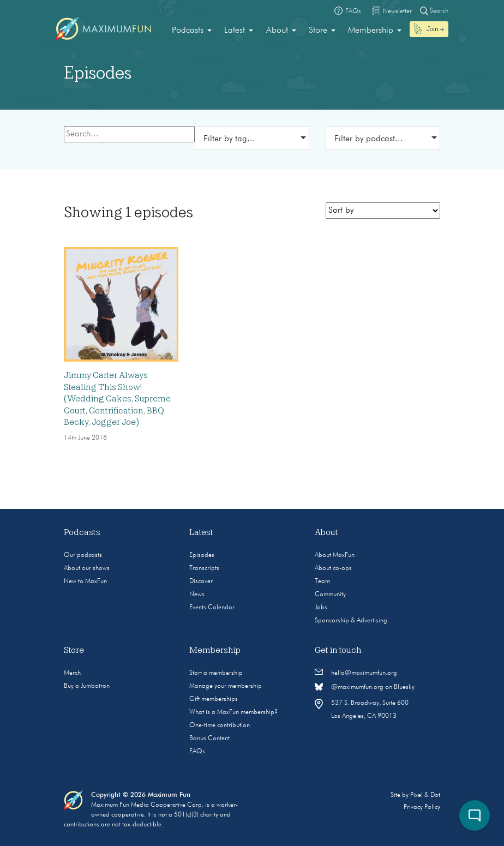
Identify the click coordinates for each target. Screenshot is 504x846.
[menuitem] (192, 31)
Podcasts (188, 31)
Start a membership (216, 673)
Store (318, 31)
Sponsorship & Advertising (351, 621)
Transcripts (204, 568)
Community (330, 595)
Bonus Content (209, 739)
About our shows (87, 568)
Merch (72, 673)
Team (322, 581)
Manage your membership (226, 686)
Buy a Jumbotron (87, 686)
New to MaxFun (85, 581)
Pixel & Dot (425, 795)
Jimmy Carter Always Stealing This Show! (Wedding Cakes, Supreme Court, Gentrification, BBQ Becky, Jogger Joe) (117, 399)
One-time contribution (220, 725)
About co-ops (333, 568)
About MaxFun (335, 555)
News (197, 595)
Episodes (202, 555)
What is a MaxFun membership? (233, 712)
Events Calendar (212, 608)
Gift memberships (214, 699)
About (277, 31)
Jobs (321, 608)
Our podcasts (83, 555)
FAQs (197, 752)
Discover (201, 581)
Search (434, 11)
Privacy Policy (422, 807)
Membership (371, 31)
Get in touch (338, 650)
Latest (235, 31)
